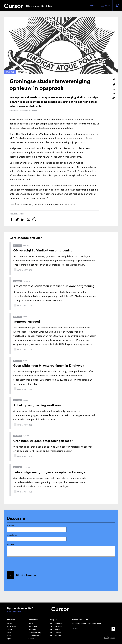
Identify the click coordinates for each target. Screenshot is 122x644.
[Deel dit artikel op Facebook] (114, 80)
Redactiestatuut (35, 636)
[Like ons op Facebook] (56, 626)
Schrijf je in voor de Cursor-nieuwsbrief (86, 623)
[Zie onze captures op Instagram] (56, 623)
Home (31, 623)
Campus (10, 630)
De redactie (33, 626)
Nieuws (9, 623)
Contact (32, 639)
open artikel (25, 270)
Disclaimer (32, 630)
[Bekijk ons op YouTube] (56, 636)
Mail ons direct (15, 611)
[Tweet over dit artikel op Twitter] (114, 84)
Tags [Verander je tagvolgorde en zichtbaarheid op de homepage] (92, 6)
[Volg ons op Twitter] (55, 630)
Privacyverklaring (35, 633)
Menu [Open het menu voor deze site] (106, 6)
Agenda (10, 639)
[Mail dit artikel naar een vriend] (114, 94)
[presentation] (25, 563)
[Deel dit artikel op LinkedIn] (114, 89)
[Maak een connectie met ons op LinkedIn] (56, 633)
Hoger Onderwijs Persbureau (26, 111)
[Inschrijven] (113, 629)
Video (9, 636)
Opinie (9, 633)
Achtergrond (11, 626)
